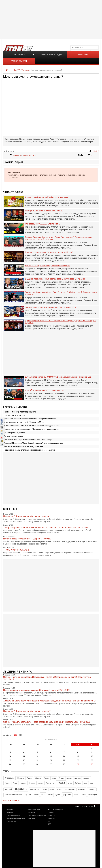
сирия (36, 795)
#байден (38, 778)
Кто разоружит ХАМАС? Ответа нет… (42, 224)
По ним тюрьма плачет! (14, 436)
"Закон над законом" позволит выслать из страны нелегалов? (30, 419)
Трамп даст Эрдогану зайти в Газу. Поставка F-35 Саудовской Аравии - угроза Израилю (61, 293)
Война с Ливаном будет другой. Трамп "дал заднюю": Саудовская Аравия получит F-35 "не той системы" (59, 238)
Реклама (32, 818)
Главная (10, 810)
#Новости (20, 778)
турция (58, 795)
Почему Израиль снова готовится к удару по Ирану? (49, 252)
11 (24, 756)
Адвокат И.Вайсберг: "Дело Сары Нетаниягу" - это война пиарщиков (33, 443)
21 (64, 760)
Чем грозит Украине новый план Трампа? (44, 211)
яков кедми (93, 795)
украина (67, 795)
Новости (10, 812)
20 (51, 760)
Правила (32, 812)
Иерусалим (50, 783)
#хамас (32, 783)
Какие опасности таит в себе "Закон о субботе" (24, 422)
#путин (69, 778)
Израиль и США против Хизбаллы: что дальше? (47, 197)
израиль (21, 789)
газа (85, 783)
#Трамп (29, 778)
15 (78, 756)
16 (92, 756)
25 (24, 764)
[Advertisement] (51, 19)
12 (37, 756)
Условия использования (37, 815)
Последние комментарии (16, 818)
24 (10, 764)
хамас (76, 795)
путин (28, 794)
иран (45, 789)
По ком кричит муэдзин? (14, 433)
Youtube (51, 812)
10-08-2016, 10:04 (29, 155)
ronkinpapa (17, 155)
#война (47, 778)
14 (64, 756)
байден (78, 783)
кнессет (60, 789)
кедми (52, 789)
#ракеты (78, 778)
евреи (92, 783)
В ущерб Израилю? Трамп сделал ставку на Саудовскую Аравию (55, 279)
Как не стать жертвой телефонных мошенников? (48, 266)
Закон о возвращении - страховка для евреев (24, 446)
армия (70, 783)
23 (92, 760)
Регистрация (11, 821)
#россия (86, 778)
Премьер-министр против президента (20, 412)
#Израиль (9, 778)
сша (43, 795)
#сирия (7, 783)
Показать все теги (11, 800)
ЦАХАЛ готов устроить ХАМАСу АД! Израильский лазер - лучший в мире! (59, 377)
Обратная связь (34, 810)
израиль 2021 (35, 789)
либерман (81, 789)
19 (37, 760)
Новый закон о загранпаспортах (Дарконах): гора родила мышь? (32, 429)
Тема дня (83, 55)
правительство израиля (13, 795)
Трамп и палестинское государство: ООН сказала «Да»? (51, 307)
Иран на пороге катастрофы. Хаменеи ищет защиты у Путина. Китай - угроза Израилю (61, 322)
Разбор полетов (19, 61)
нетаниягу (92, 789)
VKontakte (51, 818)
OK (49, 821)
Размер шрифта (82, 807)
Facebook (51, 815)
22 (78, 760)
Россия (61, 783)
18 (24, 760)
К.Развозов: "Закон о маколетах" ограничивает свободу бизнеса (31, 426)
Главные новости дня (51, 55)
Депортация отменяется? (15, 415)
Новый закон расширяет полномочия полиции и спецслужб (29, 450)
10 (10, 756)
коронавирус (70, 789)
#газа (54, 778)
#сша (15, 783)
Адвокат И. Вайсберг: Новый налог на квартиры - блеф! (28, 440)
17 (10, 760)
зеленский (8, 789)
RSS (49, 824)
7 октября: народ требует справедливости (44, 390)
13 (51, 756)
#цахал (40, 783)
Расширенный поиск (14, 815)
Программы (19, 55)
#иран (61, 778)
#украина (23, 783)
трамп (50, 795)
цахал (83, 795)
